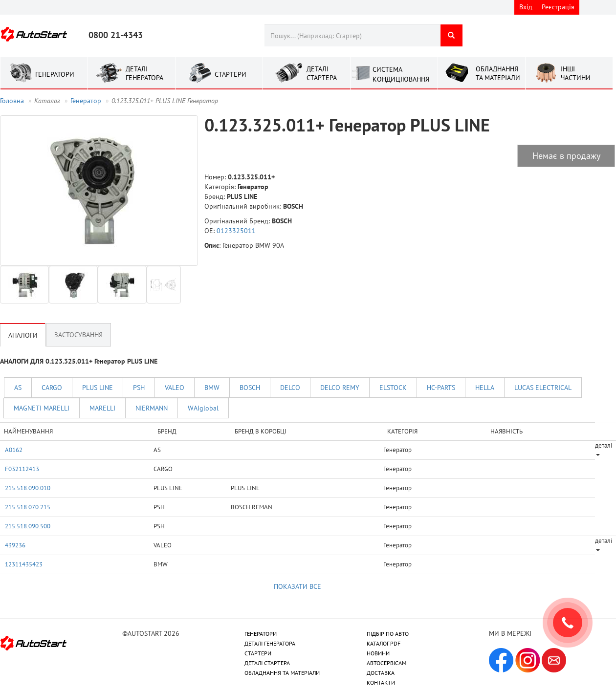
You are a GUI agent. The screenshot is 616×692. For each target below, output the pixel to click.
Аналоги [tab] (23, 335)
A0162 (14, 450)
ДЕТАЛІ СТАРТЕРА (267, 663)
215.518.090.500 (28, 526)
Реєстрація (558, 7)
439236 (15, 545)
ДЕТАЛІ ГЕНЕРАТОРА (270, 643)
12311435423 (24, 564)
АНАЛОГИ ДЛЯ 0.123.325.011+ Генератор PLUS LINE (79, 361)
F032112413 (22, 469)
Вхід (526, 7)
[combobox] (352, 35)
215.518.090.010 (28, 488)
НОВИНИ (378, 653)
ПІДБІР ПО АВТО (388, 634)
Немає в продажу (566, 156)
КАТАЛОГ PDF (384, 643)
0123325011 (236, 231)
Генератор (86, 101)
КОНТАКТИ (381, 682)
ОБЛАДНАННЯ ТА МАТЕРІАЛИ (282, 673)
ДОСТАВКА (381, 673)
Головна (12, 101)
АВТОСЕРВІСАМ (386, 663)
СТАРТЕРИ (258, 653)
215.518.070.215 (28, 507)
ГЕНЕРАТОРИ (261, 634)
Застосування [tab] (78, 335)
